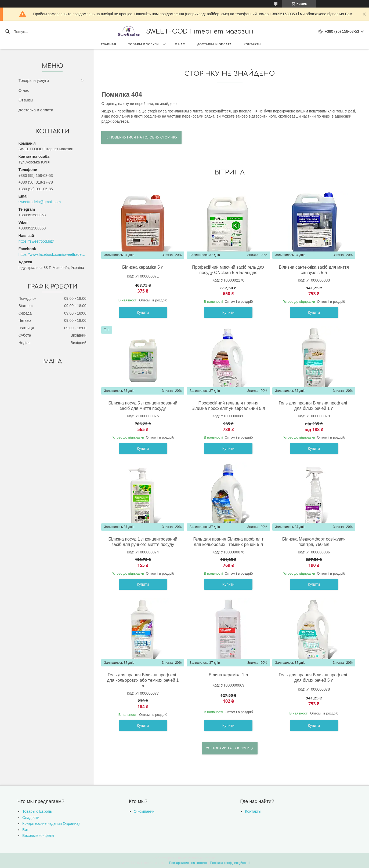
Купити (143, 312)
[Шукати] (7, 32)
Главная (109, 44)
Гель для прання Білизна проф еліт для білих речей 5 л (314, 678)
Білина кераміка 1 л (228, 675)
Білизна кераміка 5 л (143, 267)
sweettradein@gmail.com (40, 202)
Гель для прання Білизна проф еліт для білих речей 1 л (314, 406)
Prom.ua (210, 858)
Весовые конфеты (38, 836)
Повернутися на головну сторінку (143, 137)
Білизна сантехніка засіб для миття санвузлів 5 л (314, 270)
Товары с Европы (37, 811)
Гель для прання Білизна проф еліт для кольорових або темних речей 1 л (143, 680)
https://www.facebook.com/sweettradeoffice (53, 254)
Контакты (253, 44)
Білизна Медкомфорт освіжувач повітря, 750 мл (314, 542)
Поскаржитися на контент (188, 863)
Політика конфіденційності (230, 863)
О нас (180, 44)
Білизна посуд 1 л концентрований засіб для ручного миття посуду (143, 542)
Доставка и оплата (214, 44)
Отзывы (26, 100)
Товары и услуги (144, 44)
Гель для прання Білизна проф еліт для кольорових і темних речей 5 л (228, 542)
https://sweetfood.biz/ (36, 241)
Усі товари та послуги (227, 748)
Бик (25, 830)
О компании (144, 811)
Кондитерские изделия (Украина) (51, 823)
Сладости (31, 818)
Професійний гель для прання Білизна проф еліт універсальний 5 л (228, 406)
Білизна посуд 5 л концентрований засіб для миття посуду (143, 406)
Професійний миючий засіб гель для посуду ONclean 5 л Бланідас (228, 270)
